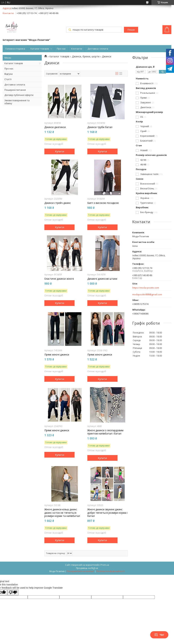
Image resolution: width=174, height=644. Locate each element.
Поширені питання (15, 90)
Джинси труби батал (100, 127)
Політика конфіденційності (111, 571)
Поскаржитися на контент (80, 571)
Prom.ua (105, 565)
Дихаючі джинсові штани (102, 279)
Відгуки (9, 74)
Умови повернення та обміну (17, 102)
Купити (60, 151)
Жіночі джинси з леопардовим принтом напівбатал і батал (105, 432)
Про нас (61, 49)
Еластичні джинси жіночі (59, 279)
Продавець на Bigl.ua (87, 568)
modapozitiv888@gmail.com (147, 294)
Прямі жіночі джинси (57, 355)
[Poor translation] (13, 592)
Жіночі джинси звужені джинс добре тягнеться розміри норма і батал (107, 513)
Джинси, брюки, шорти (86, 56)
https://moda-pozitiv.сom (146, 288)
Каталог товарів (40, 49)
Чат (159, 635)
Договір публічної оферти (19, 95)
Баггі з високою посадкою (103, 203)
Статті (8, 79)
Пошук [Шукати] (131, 30)
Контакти (77, 49)
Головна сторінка (15, 49)
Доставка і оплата (98, 49)
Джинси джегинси (55, 127)
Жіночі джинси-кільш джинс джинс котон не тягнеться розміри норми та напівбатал (62, 513)
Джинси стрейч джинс (58, 203)
